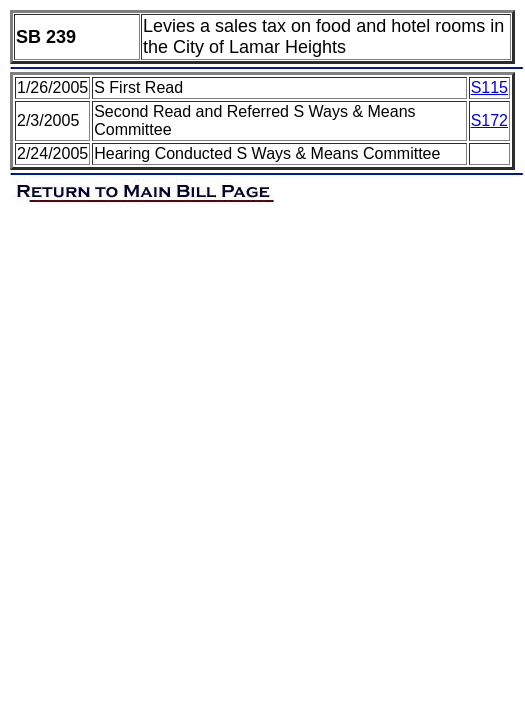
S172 (489, 120)
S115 (489, 87)
